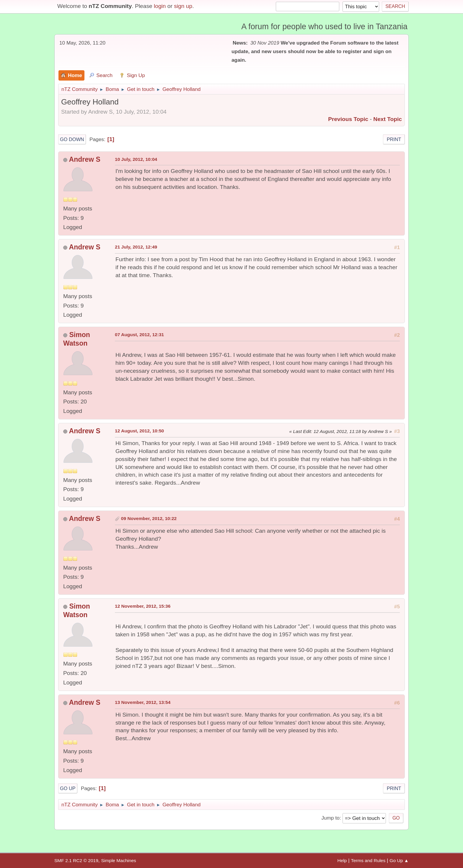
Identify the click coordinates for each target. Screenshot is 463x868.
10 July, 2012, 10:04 (136, 159)
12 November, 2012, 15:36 (143, 606)
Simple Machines (118, 860)
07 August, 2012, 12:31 (139, 335)
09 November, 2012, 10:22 (149, 518)
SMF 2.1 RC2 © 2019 (76, 860)
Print (394, 139)
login (160, 6)
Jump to (330, 818)
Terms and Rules (368, 860)
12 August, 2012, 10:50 (139, 431)
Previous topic (348, 119)
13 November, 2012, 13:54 (143, 702)
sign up (183, 6)
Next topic (388, 119)
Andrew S (85, 159)
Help (342, 860)
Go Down (72, 139)
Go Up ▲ (399, 860)
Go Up (68, 788)
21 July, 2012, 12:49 (136, 247)
